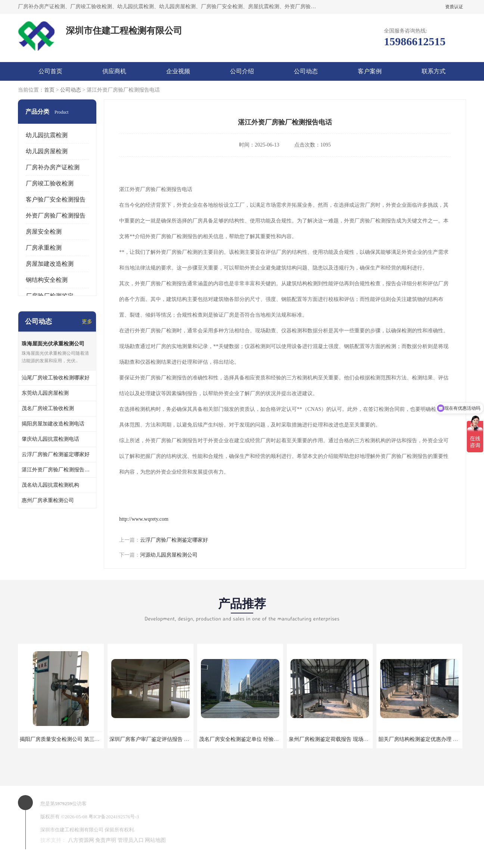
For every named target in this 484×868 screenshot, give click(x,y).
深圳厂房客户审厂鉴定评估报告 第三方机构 (160, 739)
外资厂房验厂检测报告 (56, 216)
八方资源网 (81, 840)
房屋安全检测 (44, 232)
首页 (49, 90)
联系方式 (434, 71)
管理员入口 (131, 840)
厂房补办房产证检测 (53, 167)
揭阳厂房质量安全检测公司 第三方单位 (65, 739)
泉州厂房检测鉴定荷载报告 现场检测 (331, 739)
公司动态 (306, 71)
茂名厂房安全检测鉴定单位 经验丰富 (242, 739)
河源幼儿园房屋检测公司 (169, 555)
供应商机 (114, 71)
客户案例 (370, 71)
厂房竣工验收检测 (50, 183)
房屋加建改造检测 (50, 264)
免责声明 (106, 840)
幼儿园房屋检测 (47, 151)
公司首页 (50, 71)
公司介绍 (242, 71)
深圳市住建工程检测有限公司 (72, 830)
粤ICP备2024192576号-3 (114, 817)
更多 (87, 322)
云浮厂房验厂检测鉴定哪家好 (174, 540)
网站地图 (155, 840)
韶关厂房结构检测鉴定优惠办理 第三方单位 (429, 739)
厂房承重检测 (44, 248)
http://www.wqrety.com (144, 519)
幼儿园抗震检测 (47, 135)
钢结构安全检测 (47, 280)
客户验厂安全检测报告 (56, 199)
